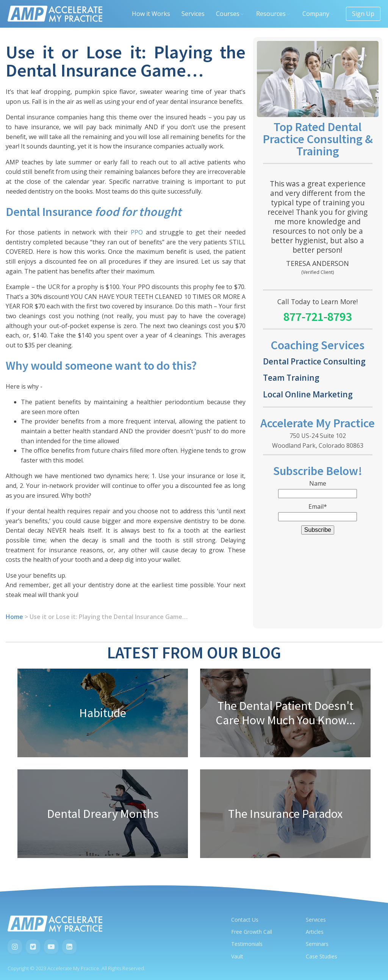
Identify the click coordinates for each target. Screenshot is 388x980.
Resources (274, 14)
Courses (230, 14)
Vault (237, 956)
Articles (315, 932)
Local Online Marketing (308, 394)
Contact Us (245, 920)
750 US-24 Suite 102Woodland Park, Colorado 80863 (318, 441)
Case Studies (322, 956)
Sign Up (363, 14)
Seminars (317, 944)
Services (193, 14)
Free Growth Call (252, 932)
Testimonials (247, 944)
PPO (137, 232)
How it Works (151, 14)
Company (318, 14)
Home (14, 617)
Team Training (291, 377)
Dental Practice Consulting (314, 361)
